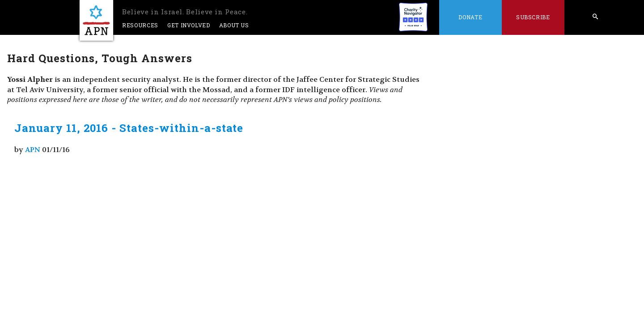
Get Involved (189, 25)
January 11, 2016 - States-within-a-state (129, 128)
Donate (470, 17)
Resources (140, 25)
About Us (234, 25)
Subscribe (533, 17)
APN (33, 150)
